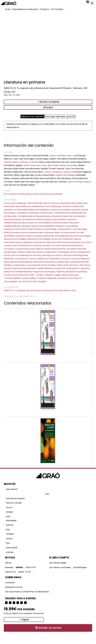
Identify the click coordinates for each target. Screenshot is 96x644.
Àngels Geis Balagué (65, 175)
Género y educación (46, 252)
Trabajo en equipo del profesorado (61, 275)
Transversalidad (12, 278)
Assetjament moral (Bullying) (47, 206)
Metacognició (11, 262)
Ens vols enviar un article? (18, 592)
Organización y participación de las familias (34, 265)
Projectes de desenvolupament (71, 272)
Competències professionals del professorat (40, 216)
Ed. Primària (10, 194)
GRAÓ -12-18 (24, 572)
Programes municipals (44, 272)
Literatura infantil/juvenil (75, 255)
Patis (66, 265)
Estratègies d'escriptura (27, 239)
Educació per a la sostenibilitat (36, 223)
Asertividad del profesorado (73, 203)
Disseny (47, 219)
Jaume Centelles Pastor (61, 156)
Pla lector (74, 265)
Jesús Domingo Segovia (79, 182)
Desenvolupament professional (19, 219)
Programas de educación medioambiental (32, 268)
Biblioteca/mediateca (39, 210)
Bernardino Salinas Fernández (63, 165)
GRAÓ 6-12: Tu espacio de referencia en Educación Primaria (33, 290)
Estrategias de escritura (67, 236)
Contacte (10, 583)
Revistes (9, 567)
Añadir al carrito (50, 628)
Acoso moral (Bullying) (15, 203)
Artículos (48, 107)
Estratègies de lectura (51, 239)
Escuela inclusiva (24, 236)
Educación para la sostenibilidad (37, 226)
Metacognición (26, 262)
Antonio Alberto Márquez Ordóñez (21, 162)
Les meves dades (58, 563)
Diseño (39, 219)
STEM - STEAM (36, 275)
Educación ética (60, 223)
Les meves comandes (60, 567)
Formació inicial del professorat (67, 245)
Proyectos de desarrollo (16, 275)
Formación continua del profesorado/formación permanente (34, 249)
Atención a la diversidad (16, 210)
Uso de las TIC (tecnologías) (32, 281)
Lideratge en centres (30, 255)
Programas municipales (66, 268)
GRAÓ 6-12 (10, 572)
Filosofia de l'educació (45, 242)
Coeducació (33, 213)
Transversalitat (28, 278)
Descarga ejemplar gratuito (60, 116)
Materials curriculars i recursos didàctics (69, 259)
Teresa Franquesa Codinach (58, 172)
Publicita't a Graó (14, 587)
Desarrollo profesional (74, 216)
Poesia (7, 268)
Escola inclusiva (68, 232)
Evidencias (68, 239)
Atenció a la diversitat (73, 206)
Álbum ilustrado (35, 203)
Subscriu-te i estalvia (32, 116)
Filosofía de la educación (69, 242)
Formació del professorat (29, 194)
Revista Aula (70, 290)
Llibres (8, 563)
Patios (60, 265)
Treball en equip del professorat (53, 278)
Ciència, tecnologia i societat (65, 210)
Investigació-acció (67, 252)
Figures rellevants (24, 242)
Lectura (15, 255)
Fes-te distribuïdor (40, 592)
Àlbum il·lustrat (51, 203)
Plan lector (85, 265)
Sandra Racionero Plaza (35, 165)
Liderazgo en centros (52, 255)
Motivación (50, 262)
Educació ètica (59, 219)
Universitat (57, 194)
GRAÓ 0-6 (31, 567)
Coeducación (46, 213)
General (47, 194)
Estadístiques (80, 567)
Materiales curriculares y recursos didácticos (26, 259)
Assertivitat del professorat (18, 206)
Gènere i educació (26, 252)
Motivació (39, 262)
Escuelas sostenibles (44, 236)
